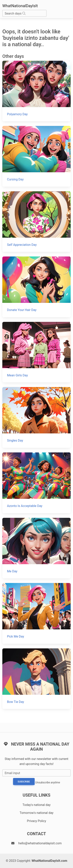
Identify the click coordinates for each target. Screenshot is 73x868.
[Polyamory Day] (36, 91)
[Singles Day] (36, 417)
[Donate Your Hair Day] (36, 287)
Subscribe (24, 782)
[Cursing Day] (36, 156)
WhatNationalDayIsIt (20, 6)
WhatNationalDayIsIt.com (49, 861)
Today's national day (37, 805)
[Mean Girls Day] (36, 352)
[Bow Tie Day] (36, 679)
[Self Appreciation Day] (36, 222)
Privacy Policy (36, 821)
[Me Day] (36, 548)
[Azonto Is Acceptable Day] (36, 483)
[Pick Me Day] (36, 613)
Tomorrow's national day (37, 813)
